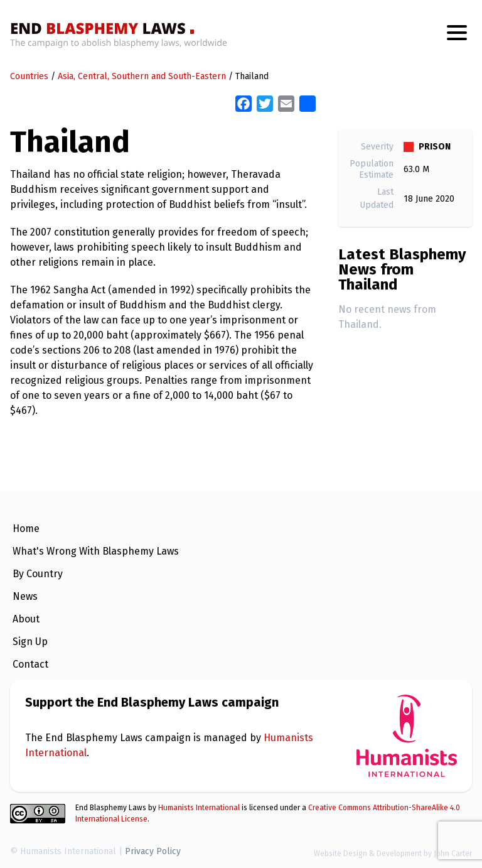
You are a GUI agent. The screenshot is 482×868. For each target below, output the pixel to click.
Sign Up (30, 642)
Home (26, 529)
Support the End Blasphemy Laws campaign (152, 702)
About (26, 619)
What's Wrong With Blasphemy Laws (96, 551)
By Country (38, 574)
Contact (30, 664)
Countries (29, 76)
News (25, 596)
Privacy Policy (153, 851)
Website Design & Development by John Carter (393, 854)
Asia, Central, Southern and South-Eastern (142, 76)
